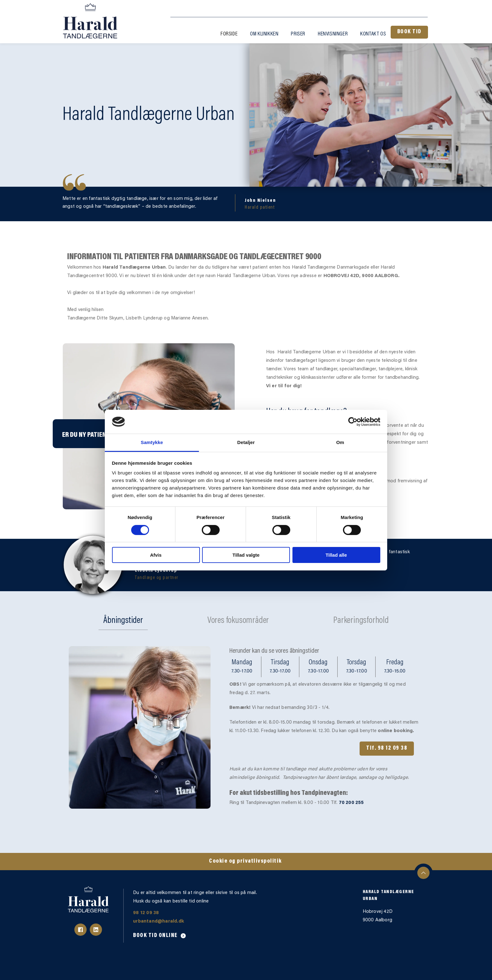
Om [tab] (340, 442)
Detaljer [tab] (246, 442)
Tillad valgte (246, 555)
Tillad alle (336, 555)
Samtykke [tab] (152, 442)
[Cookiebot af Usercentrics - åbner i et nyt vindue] (353, 422)
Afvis (156, 555)
